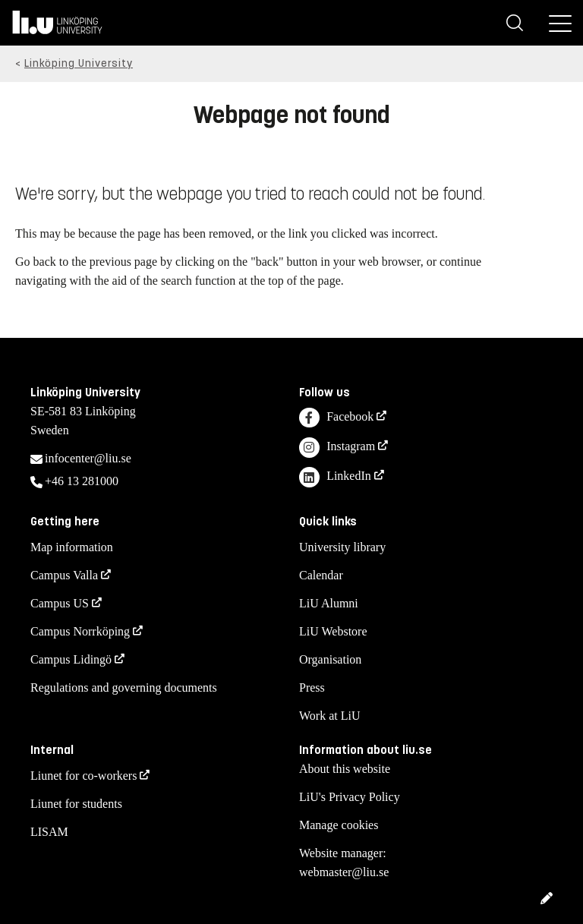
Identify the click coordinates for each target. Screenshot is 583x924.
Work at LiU (329, 716)
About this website (345, 769)
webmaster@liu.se (344, 872)
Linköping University (79, 63)
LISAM (49, 832)
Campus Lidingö (71, 659)
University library (342, 547)
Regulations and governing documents (124, 687)
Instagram (337, 448)
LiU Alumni (329, 603)
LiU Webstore (333, 631)
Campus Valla (64, 575)
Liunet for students (76, 804)
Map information (72, 547)
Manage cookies (339, 825)
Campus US (60, 603)
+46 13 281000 (82, 481)
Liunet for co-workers (84, 776)
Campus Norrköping (80, 631)
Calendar (321, 575)
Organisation (330, 659)
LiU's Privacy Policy (350, 797)
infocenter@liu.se (88, 458)
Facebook (336, 418)
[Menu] (560, 23)
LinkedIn (335, 477)
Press (312, 687)
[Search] (515, 23)
